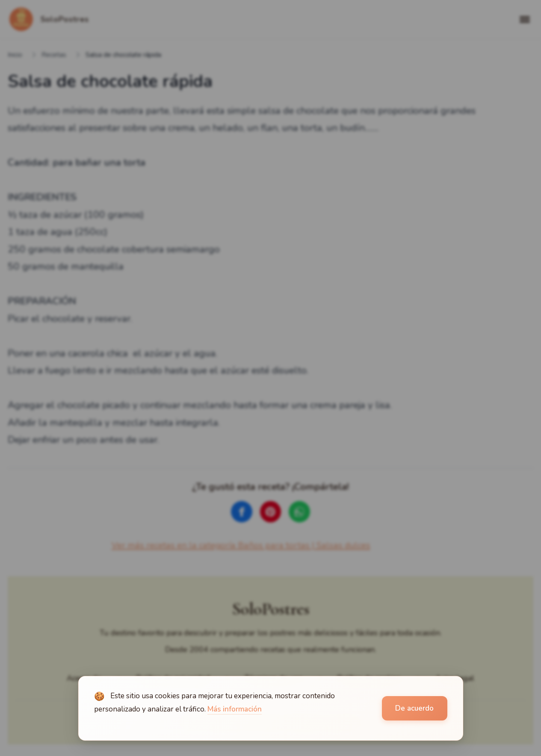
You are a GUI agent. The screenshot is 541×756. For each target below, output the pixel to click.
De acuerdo (414, 708)
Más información (235, 709)
